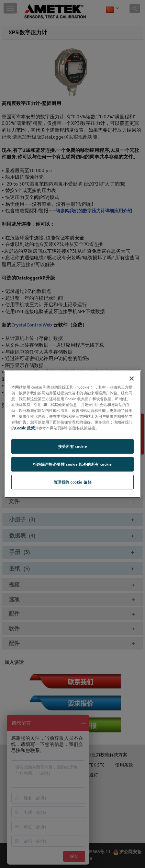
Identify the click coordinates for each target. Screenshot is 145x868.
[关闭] (132, 378)
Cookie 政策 (25, 428)
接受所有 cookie (72, 446)
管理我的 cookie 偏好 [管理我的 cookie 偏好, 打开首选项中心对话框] (73, 482)
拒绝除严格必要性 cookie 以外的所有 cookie (72, 464)
